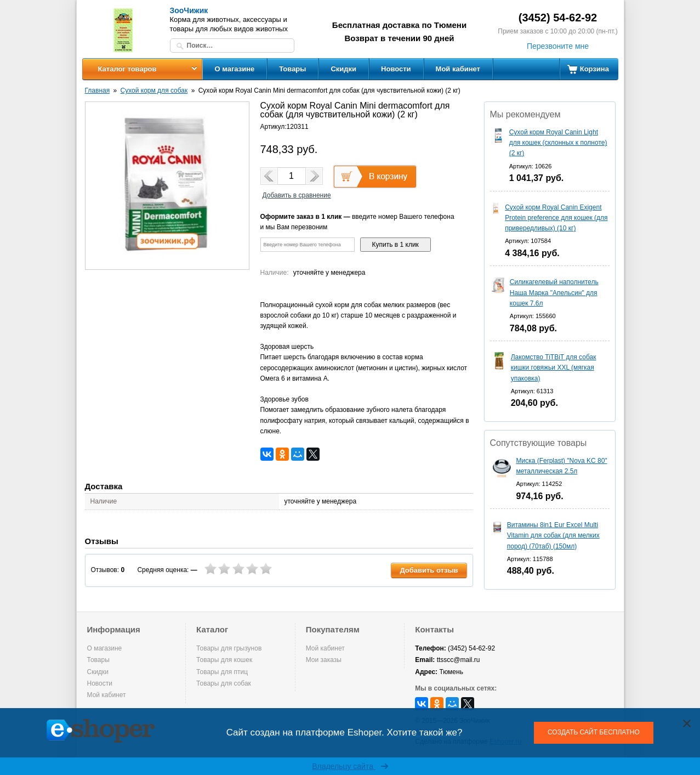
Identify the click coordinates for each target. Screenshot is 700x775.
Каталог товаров (127, 69)
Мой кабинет (458, 69)
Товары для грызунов (229, 648)
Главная (98, 90)
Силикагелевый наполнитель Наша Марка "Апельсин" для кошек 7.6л (554, 292)
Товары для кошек (224, 660)
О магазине (235, 69)
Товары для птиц (222, 672)
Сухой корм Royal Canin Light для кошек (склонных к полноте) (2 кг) (558, 143)
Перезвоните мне (558, 46)
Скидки (343, 69)
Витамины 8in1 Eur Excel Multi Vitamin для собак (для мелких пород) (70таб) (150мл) (553, 535)
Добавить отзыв (429, 570)
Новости (396, 69)
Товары (292, 69)
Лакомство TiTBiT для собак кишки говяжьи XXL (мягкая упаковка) (554, 367)
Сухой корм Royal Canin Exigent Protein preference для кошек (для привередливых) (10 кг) (556, 218)
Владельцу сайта (350, 766)
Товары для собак (224, 683)
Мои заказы (324, 660)
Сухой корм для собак (154, 90)
